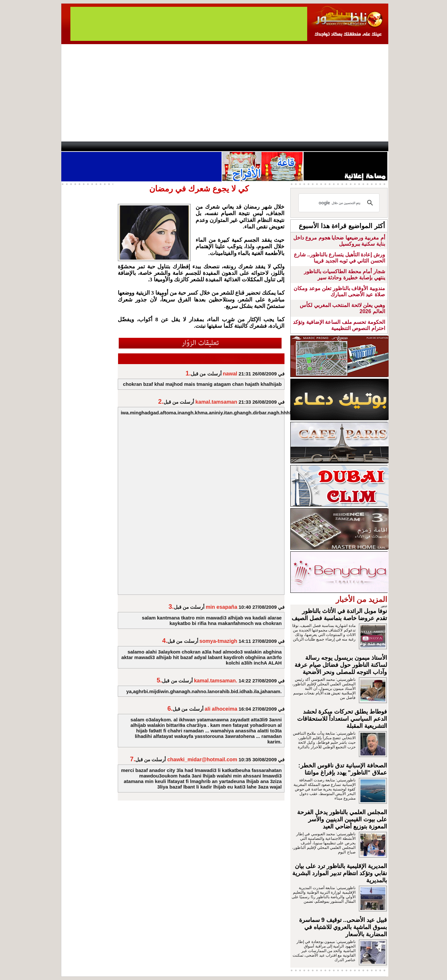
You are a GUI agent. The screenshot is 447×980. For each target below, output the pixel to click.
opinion (126, 146)
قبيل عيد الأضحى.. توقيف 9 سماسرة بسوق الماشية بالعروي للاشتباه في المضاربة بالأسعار (343, 927)
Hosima (290, 146)
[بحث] (340, 203)
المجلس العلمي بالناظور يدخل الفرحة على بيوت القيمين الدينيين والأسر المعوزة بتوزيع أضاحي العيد (342, 819)
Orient (262, 146)
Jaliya (212, 146)
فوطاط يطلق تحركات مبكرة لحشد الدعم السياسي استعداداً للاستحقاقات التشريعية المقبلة (342, 719)
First (374, 146)
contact (80, 146)
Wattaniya (237, 146)
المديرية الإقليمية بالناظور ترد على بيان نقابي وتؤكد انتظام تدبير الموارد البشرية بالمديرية (340, 873)
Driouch (319, 146)
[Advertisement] (225, 93)
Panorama (152, 146)
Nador (346, 146)
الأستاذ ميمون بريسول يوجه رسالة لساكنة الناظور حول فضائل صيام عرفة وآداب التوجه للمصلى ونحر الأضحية (341, 665)
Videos (185, 146)
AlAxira (106, 146)
